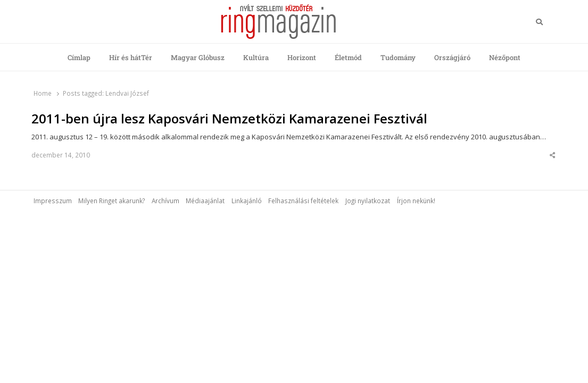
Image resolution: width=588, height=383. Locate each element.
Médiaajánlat (205, 201)
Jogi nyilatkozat (368, 201)
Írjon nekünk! (416, 201)
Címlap (79, 57)
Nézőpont (505, 57)
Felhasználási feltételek (303, 201)
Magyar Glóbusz (198, 57)
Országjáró (452, 57)
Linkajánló (247, 201)
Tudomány (398, 57)
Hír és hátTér (131, 57)
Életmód (348, 57)
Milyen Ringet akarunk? (111, 201)
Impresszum (53, 201)
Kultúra (256, 57)
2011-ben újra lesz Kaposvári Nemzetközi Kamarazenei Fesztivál (229, 119)
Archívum (165, 201)
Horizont (302, 57)
